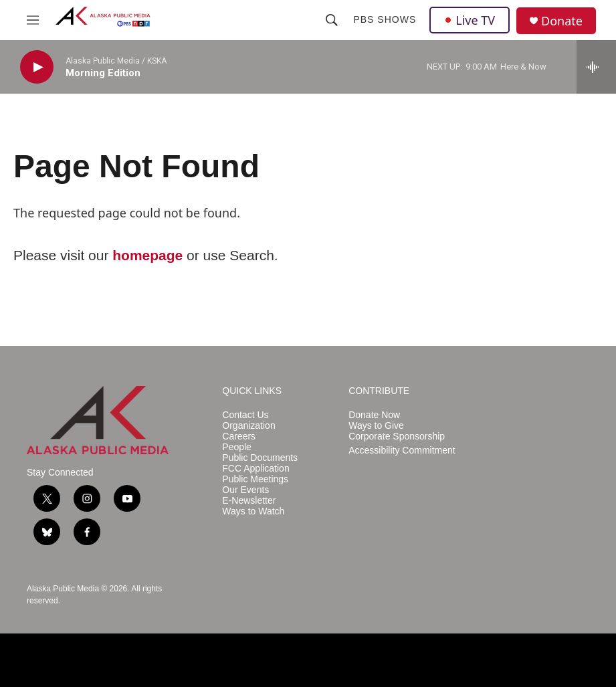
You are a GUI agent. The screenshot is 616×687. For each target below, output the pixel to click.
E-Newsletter (249, 501)
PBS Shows (385, 19)
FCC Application (255, 469)
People (237, 447)
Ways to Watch (253, 511)
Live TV (470, 20)
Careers (239, 436)
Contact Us (245, 415)
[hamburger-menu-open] (33, 20)
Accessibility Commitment (402, 451)
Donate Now (374, 415)
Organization (248, 426)
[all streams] (596, 67)
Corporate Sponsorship (397, 436)
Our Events (245, 490)
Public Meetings (255, 479)
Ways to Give (376, 426)
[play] (37, 67)
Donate (562, 21)
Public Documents (260, 458)
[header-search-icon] (332, 20)
